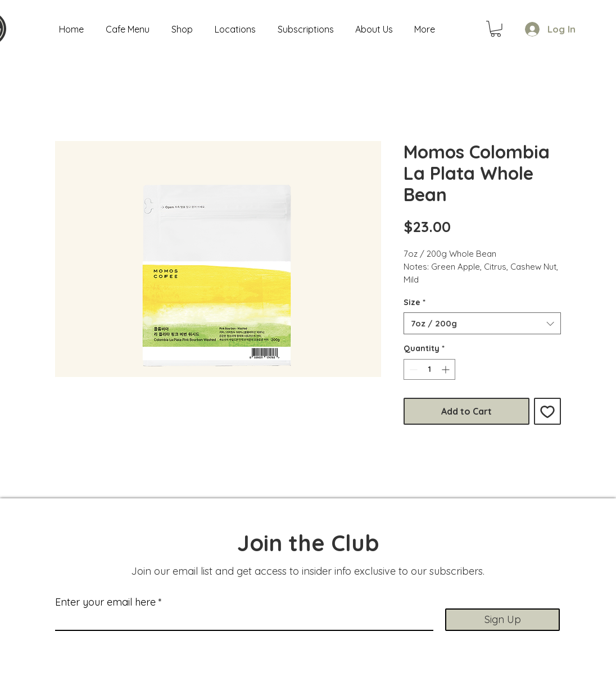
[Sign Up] (502, 620)
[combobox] (482, 323)
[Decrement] (412, 369)
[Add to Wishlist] (547, 411)
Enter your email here (105, 602)
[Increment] (447, 369)
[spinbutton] (429, 369)
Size (415, 302)
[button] (496, 29)
